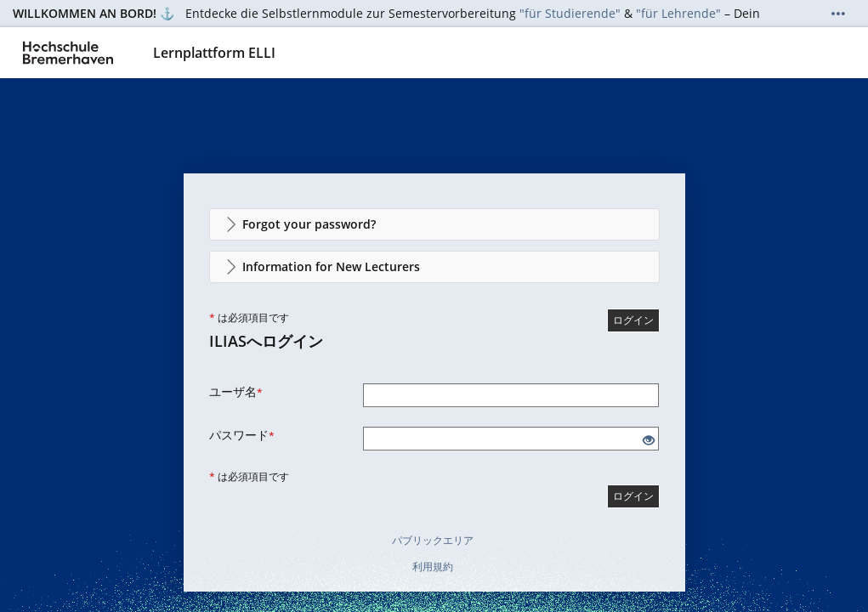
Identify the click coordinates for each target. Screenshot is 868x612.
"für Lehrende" (678, 13)
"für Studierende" (570, 13)
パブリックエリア (433, 540)
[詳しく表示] (838, 14)
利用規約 (433, 567)
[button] (434, 224)
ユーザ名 (236, 391)
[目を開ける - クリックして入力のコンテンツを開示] (649, 441)
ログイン (633, 320)
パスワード (242, 435)
